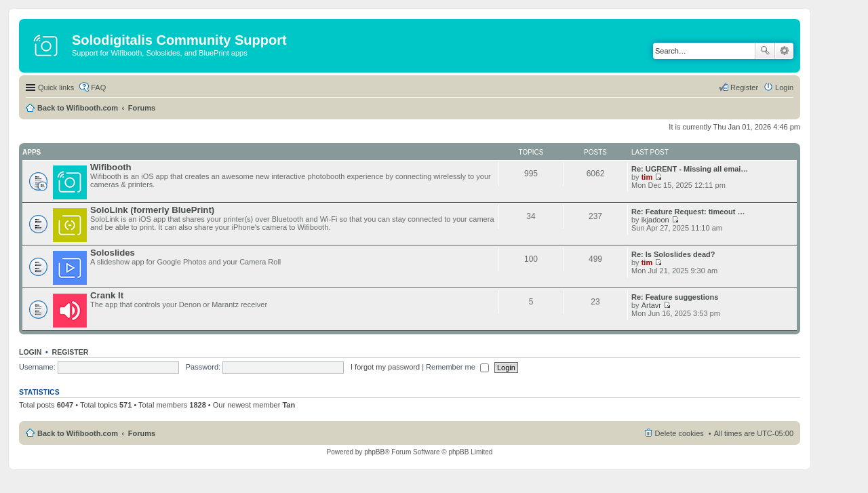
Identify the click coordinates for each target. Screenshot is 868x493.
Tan (289, 405)
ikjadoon (655, 220)
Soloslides (113, 253)
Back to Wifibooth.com (78, 108)
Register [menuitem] (744, 87)
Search (765, 51)
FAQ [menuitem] (98, 87)
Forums (142, 108)
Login (30, 352)
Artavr (651, 305)
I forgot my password (385, 367)
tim (647, 177)
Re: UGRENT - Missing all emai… (690, 169)
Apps (32, 152)
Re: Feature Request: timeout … (688, 212)
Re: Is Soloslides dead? (673, 254)
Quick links (56, 87)
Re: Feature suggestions (675, 297)
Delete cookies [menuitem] (679, 433)
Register (71, 352)
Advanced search (784, 51)
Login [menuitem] (784, 87)
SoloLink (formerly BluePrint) (152, 210)
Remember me (457, 367)
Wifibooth (111, 167)
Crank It (107, 295)
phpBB (374, 452)
